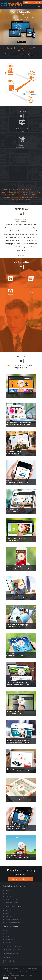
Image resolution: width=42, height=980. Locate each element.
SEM (7, 934)
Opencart (8, 913)
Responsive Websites (12, 902)
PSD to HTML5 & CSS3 (12, 899)
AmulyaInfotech (22, 971)
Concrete (8, 893)
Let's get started (21, 879)
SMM (7, 937)
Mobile (30, 366)
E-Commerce (20, 366)
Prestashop (9, 910)
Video (26, 368)
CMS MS (8, 896)
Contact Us (7, 976)
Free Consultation (33, 2)
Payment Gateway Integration (14, 919)
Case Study (9, 943)
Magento (8, 916)
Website (9, 366)
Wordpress (17, 368)
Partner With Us (10, 940)
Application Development (13, 922)
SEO (7, 931)
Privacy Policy (15, 976)
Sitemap (30, 976)
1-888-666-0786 (17, 947)
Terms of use (23, 976)
